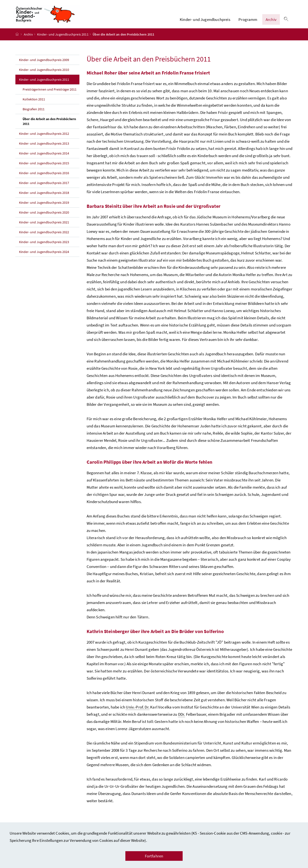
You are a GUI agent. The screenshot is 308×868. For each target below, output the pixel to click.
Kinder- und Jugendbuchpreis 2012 (44, 138)
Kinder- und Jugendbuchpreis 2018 (44, 197)
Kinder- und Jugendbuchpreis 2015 (44, 168)
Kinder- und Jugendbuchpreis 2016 (44, 178)
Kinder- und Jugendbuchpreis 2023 (44, 247)
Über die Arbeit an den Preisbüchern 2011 (49, 126)
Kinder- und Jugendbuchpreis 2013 (44, 148)
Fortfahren (154, 856)
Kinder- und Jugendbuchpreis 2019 (44, 207)
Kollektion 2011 (34, 104)
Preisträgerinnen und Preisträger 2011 (50, 94)
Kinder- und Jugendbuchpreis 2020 (44, 217)
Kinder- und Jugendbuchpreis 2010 (44, 74)
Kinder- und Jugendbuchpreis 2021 (44, 227)
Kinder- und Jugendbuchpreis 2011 (63, 39)
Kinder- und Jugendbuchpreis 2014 (44, 158)
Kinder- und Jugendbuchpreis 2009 (44, 65)
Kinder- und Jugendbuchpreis (205, 22)
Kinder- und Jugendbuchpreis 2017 (44, 188)
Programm (248, 22)
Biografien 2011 (34, 114)
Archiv (271, 22)
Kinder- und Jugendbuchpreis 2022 (44, 237)
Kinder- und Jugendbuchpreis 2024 (44, 257)
